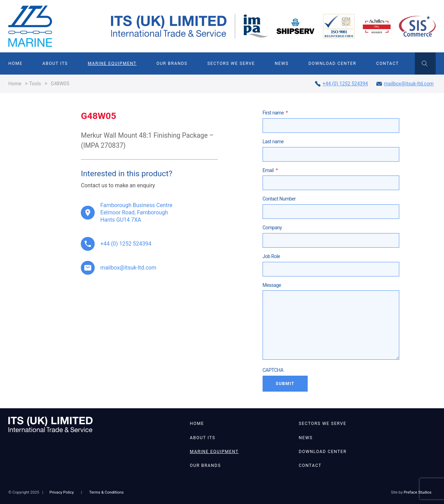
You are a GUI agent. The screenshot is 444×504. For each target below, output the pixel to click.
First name (275, 113)
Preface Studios (418, 492)
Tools (35, 84)
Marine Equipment (112, 63)
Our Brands (172, 63)
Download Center (332, 63)
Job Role (271, 256)
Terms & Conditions (106, 492)
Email (270, 170)
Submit (285, 384)
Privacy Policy (61, 492)
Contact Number (279, 199)
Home (15, 63)
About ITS (55, 63)
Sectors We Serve (231, 63)
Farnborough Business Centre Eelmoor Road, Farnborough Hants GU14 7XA (136, 212)
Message (272, 285)
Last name (273, 142)
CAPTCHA (273, 370)
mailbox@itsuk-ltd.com (405, 84)
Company (272, 228)
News (282, 63)
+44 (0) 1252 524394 (341, 84)
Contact (387, 63)
